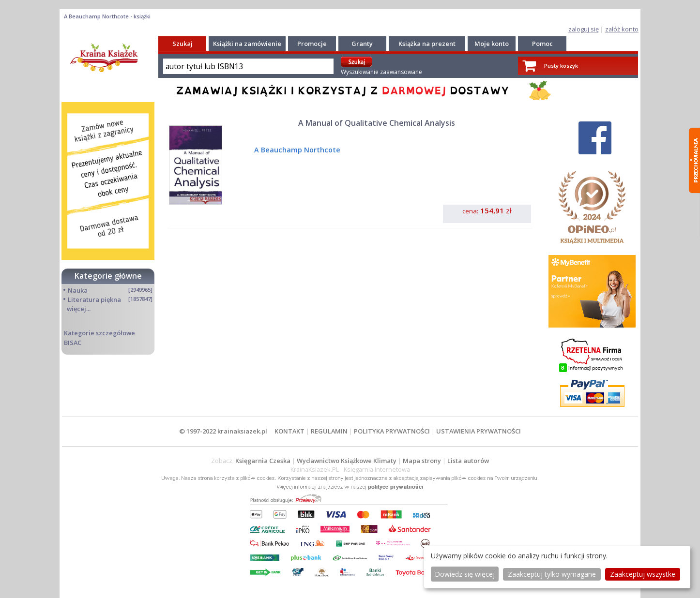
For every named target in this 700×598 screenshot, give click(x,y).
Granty (362, 44)
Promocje (312, 44)
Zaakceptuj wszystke (643, 574)
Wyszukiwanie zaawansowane (381, 72)
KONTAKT (289, 431)
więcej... (79, 309)
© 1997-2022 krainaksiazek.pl (223, 431)
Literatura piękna (94, 299)
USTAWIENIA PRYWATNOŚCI (479, 431)
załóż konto (622, 29)
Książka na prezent (427, 44)
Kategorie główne (108, 276)
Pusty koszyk (561, 66)
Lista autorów (468, 461)
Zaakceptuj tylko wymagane (552, 574)
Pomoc (542, 44)
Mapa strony (422, 461)
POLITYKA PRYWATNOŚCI (392, 431)
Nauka (78, 290)
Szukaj (183, 44)
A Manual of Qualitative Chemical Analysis (377, 123)
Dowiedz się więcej (465, 574)
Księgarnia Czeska (263, 461)
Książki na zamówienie (247, 44)
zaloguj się (584, 29)
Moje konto (492, 44)
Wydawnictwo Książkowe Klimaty (347, 461)
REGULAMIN (329, 431)
